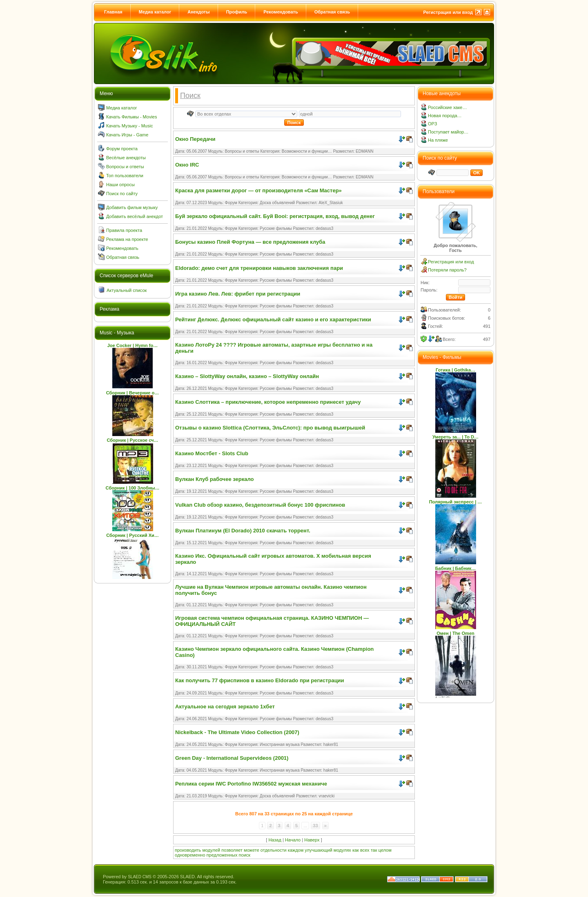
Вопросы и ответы (125, 167)
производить (188, 850)
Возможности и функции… (307, 151)
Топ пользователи (125, 176)
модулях (342, 850)
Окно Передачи (195, 139)
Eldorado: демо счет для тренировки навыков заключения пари (259, 268)
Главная (113, 12)
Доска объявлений (277, 203)
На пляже (438, 140)
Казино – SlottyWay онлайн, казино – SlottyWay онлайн (247, 376)
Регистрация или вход (448, 12)
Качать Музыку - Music (129, 126)
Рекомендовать (281, 12)
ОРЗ (432, 124)
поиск (245, 855)
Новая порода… (445, 116)
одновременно (190, 855)
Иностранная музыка (280, 745)
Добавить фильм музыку (132, 207)
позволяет (232, 850)
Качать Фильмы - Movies (131, 117)
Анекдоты (198, 12)
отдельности (274, 850)
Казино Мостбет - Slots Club (212, 453)
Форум (231, 203)
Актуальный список (127, 290)
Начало (293, 840)
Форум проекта (122, 149)
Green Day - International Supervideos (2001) (232, 758)
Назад (275, 840)
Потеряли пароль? (447, 270)
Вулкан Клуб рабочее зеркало (214, 479)
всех (365, 850)
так (374, 850)
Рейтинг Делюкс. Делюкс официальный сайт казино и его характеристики (273, 319)
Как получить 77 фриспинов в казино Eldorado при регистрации (260, 680)
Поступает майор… (448, 132)
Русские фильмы (276, 228)
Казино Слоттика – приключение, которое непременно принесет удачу (268, 402)
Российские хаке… (447, 107)
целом (385, 850)
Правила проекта (124, 230)
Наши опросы (120, 185)
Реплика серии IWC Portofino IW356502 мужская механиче (251, 784)
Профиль (237, 12)
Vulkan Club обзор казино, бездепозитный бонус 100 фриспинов (260, 505)
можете (252, 850)
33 (315, 826)
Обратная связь (332, 12)
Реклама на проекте (127, 239)
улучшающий (318, 850)
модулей (211, 850)
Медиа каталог (155, 12)
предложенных (222, 855)
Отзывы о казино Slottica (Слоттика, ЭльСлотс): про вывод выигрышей (270, 428)
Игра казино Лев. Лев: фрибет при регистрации (238, 294)
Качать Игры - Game (127, 135)
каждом (296, 850)
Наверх (312, 840)
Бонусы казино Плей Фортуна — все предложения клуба (250, 242)
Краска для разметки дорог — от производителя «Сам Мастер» (258, 190)
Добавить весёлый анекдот (135, 216)
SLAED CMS (140, 877)
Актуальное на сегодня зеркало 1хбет (225, 707)
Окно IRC (187, 165)
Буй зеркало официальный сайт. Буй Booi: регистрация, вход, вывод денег (275, 216)
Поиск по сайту (122, 194)
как (356, 850)
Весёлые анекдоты (126, 158)
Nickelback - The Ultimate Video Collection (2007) (237, 732)
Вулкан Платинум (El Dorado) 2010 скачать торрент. (243, 531)
